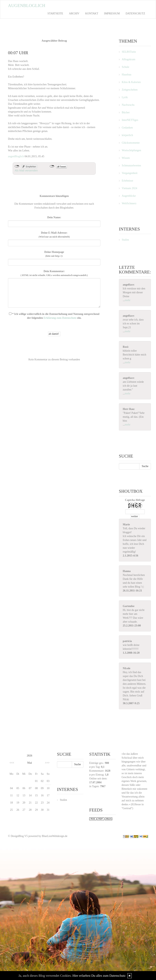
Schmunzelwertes (131, 166)
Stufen (125, 240)
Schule (125, 67)
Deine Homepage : (54, 254)
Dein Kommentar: (54, 273)
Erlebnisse (127, 181)
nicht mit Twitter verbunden (52, 166)
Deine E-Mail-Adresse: (54, 235)
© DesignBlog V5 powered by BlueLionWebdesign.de (38, 836)
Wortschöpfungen (131, 150)
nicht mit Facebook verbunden (17, 166)
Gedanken (127, 128)
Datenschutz (135, 14)
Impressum (112, 14)
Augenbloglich (27, 6)
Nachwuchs (128, 105)
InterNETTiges (130, 120)
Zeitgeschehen (130, 90)
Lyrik (125, 97)
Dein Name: (54, 217)
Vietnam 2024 (129, 188)
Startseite (55, 14)
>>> (47, 763)
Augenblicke (129, 196)
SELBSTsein (129, 52)
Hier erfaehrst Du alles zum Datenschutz (99, 976)
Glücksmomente (131, 143)
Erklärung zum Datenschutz (60, 318)
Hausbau (127, 75)
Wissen (126, 158)
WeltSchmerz (129, 203)
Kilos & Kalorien (131, 82)
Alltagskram (128, 59)
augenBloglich (16, 156)
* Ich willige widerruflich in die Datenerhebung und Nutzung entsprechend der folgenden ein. (54, 316)
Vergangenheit (130, 173)
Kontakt (92, 14)
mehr (128, 300)
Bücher (126, 112)
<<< (12, 763)
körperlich (127, 135)
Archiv (74, 14)
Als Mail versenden (26, 170)
